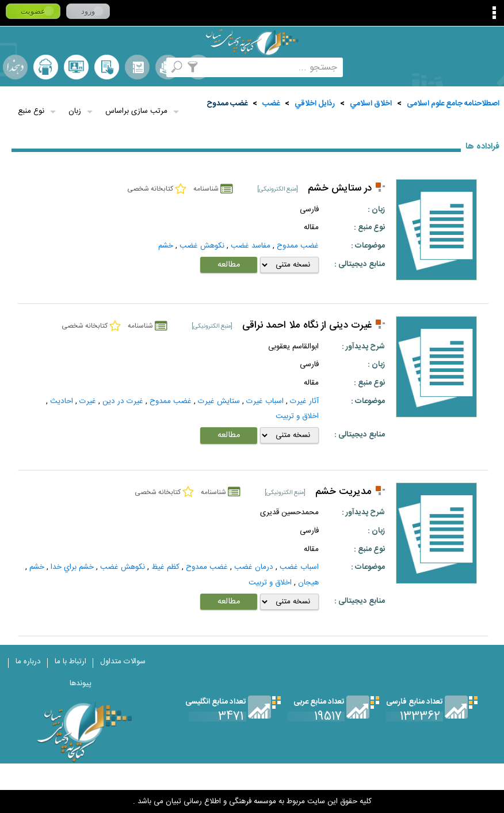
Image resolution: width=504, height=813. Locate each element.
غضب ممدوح (227, 104)
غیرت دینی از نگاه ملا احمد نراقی (307, 326)
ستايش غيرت (219, 401)
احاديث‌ (62, 401)
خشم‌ (166, 246)
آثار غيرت (304, 401)
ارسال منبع (46, 67)
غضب (271, 104)
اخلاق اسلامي (371, 104)
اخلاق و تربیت (297, 416)
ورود (88, 11)
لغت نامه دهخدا (15, 67)
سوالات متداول (123, 662)
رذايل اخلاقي (315, 104)
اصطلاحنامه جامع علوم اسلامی (453, 104)
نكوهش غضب (202, 246)
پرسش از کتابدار (76, 67)
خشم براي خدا (72, 567)
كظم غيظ (165, 567)
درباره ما (28, 662)
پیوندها (81, 683)
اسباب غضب (299, 567)
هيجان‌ (308, 583)
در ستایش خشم (340, 189)
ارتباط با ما (70, 662)
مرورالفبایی (137, 67)
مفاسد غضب (251, 246)
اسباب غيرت (265, 401)
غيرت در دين (123, 401)
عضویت (33, 11)
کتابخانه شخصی (107, 67)
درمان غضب (254, 567)
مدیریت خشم (343, 492)
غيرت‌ (88, 401)
